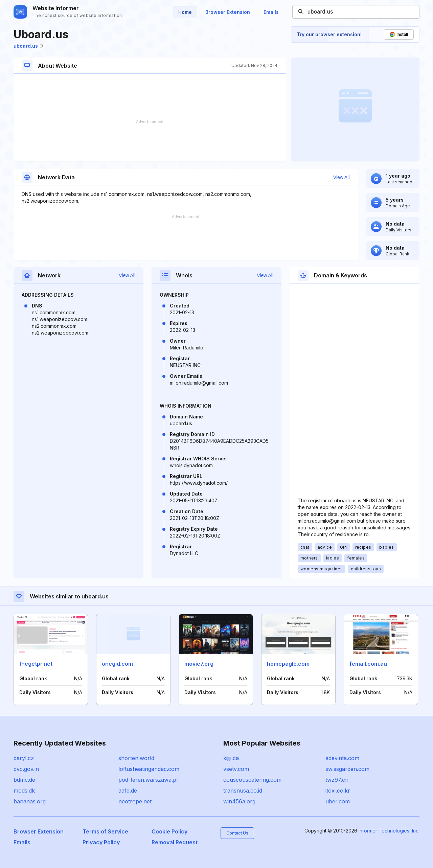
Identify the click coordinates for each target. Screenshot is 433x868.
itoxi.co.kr (338, 791)
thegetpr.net (36, 664)
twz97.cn (337, 780)
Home (185, 12)
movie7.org (199, 664)
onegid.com (117, 664)
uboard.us (28, 46)
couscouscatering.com (252, 780)
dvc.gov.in (26, 769)
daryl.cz (24, 758)
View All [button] (341, 177)
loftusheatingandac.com (149, 769)
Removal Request (175, 842)
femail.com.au (368, 664)
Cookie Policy (169, 831)
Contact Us (237, 833)
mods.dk (24, 791)
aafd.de (128, 791)
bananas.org (30, 801)
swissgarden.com (347, 769)
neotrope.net (135, 801)
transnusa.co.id (243, 791)
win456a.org (239, 801)
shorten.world (136, 758)
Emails (271, 12)
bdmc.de (24, 780)
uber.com (338, 801)
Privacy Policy (101, 842)
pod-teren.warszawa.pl (148, 780)
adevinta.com (342, 758)
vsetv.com (236, 769)
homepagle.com (288, 664)
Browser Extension (228, 12)
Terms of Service (105, 831)
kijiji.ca (231, 758)
